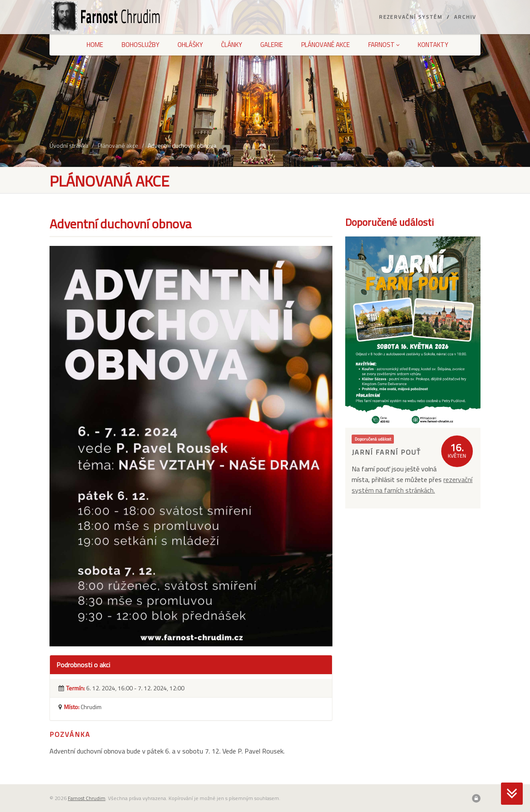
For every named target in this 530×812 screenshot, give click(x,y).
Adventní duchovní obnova (182, 145)
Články (232, 45)
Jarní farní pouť (386, 452)
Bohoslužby (140, 45)
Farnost (384, 45)
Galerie (272, 45)
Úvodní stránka (69, 145)
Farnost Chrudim (87, 798)
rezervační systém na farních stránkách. (412, 485)
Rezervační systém (411, 17)
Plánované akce (326, 45)
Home (95, 45)
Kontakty (433, 45)
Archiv (465, 17)
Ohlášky (190, 45)
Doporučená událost (373, 439)
